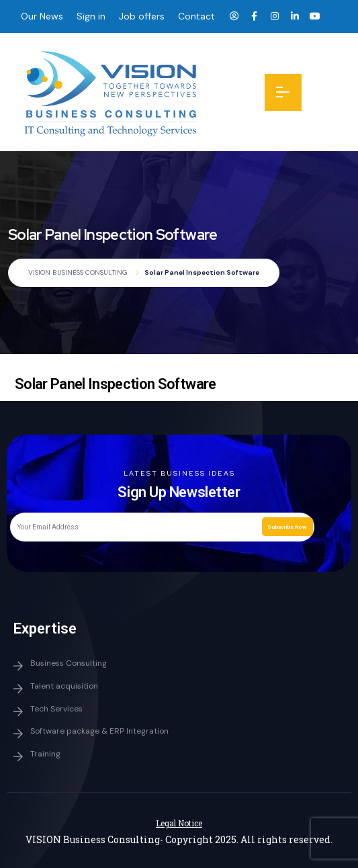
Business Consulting (69, 663)
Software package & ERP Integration (99, 731)
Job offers (142, 16)
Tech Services (56, 709)
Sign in (91, 16)
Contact (196, 16)
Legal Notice (179, 823)
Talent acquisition (64, 686)
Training (45, 754)
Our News (42, 16)
